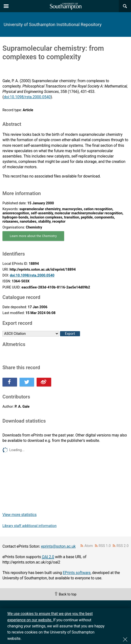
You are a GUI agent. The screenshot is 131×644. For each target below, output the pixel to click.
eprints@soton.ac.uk (58, 546)
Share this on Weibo (44, 382)
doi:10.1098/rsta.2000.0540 (27, 97)
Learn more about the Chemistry (33, 236)
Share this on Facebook (10, 382)
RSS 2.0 (123, 546)
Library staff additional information (30, 526)
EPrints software (77, 573)
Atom (89, 546)
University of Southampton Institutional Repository (53, 25)
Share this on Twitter (27, 382)
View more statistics (20, 515)
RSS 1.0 (105, 546)
